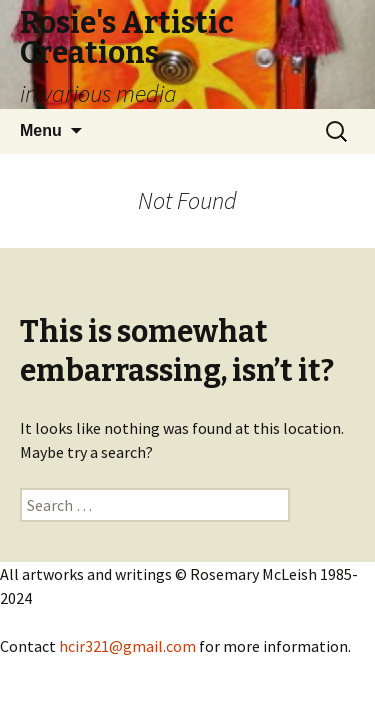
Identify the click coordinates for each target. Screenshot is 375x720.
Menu (41, 130)
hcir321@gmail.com (127, 646)
